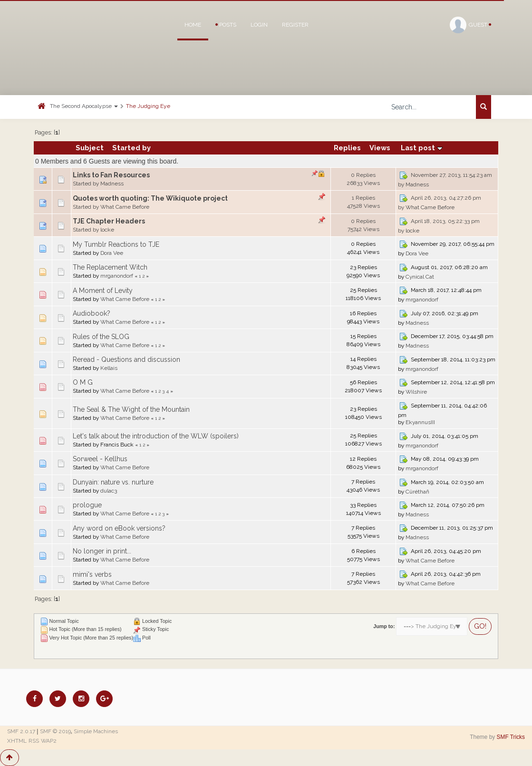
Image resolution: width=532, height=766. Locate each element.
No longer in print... (102, 551)
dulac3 (109, 491)
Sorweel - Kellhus (100, 459)
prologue (87, 505)
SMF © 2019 (55, 731)
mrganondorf (117, 276)
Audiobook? (92, 313)
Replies (347, 148)
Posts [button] (226, 25)
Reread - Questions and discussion (126, 359)
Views (380, 148)
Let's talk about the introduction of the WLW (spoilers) (156, 436)
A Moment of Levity (103, 291)
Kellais (109, 368)
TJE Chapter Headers (109, 221)
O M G (83, 382)
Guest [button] (470, 25)
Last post (422, 148)
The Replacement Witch (110, 267)
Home (193, 25)
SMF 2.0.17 (21, 731)
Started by (131, 148)
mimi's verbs (92, 574)
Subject (90, 148)
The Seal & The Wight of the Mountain (131, 409)
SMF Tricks (511, 737)
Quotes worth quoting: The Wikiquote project (150, 198)
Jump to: (384, 626)
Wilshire (416, 392)
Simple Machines (96, 731)
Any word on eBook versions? (119, 528)
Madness (112, 184)
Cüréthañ (417, 492)
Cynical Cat (420, 277)
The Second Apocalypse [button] (84, 106)
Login (259, 25)
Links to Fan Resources (111, 175)
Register (295, 25)
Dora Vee (112, 253)
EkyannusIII (420, 422)
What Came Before (125, 207)
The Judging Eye (148, 106)
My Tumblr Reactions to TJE (116, 244)
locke (107, 230)
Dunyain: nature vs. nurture (113, 482)
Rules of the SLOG (101, 337)
